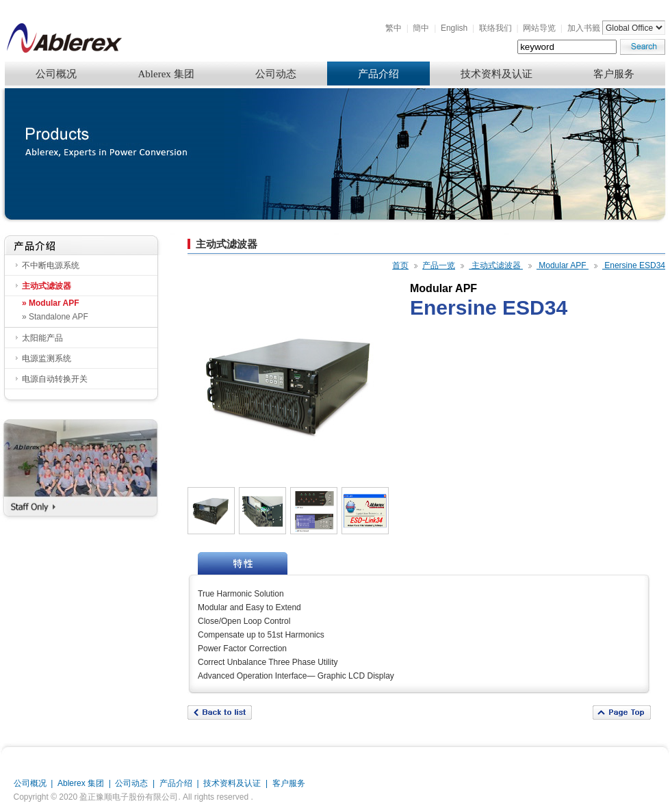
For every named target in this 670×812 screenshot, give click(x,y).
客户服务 (614, 74)
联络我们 (495, 28)
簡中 (421, 28)
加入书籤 (584, 28)
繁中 (394, 28)
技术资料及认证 (497, 74)
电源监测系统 (47, 358)
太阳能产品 (42, 338)
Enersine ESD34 (634, 265)
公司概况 (56, 74)
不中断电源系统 (51, 265)
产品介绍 (378, 74)
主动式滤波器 (47, 286)
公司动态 (276, 74)
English (454, 28)
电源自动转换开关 (55, 379)
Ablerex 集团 (166, 74)
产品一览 (439, 265)
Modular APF (563, 265)
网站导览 (539, 28)
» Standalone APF (55, 317)
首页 (400, 265)
